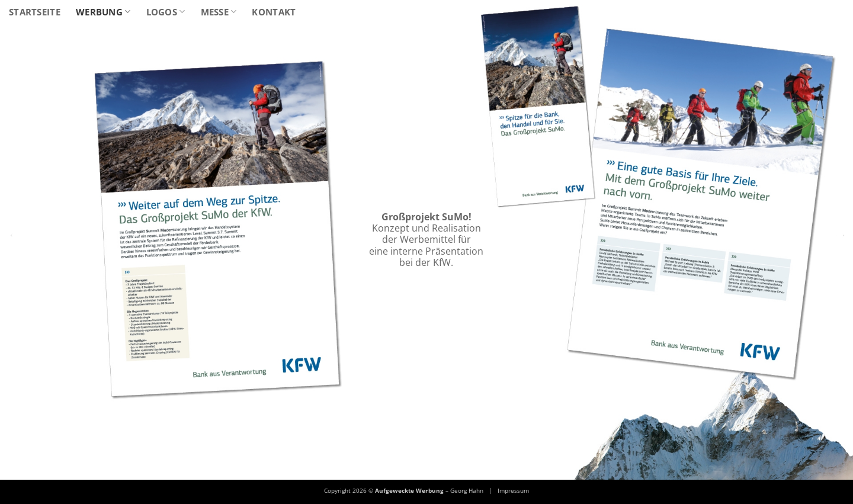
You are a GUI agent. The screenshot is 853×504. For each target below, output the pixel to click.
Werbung (103, 12)
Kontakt (274, 12)
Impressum (513, 490)
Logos (166, 12)
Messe (219, 12)
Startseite (35, 12)
